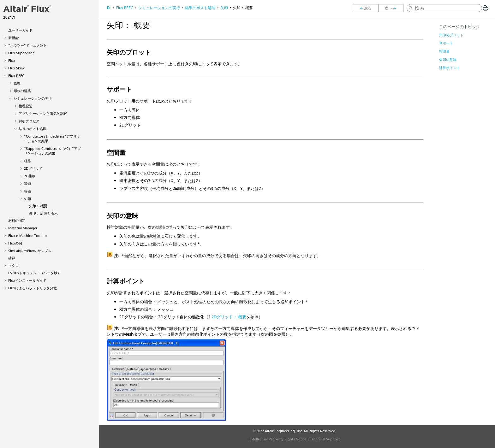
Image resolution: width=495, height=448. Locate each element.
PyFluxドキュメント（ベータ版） (35, 273)
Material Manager (23, 228)
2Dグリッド (33, 168)
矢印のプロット (451, 35)
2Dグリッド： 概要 (229, 317)
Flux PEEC (16, 76)
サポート (446, 43)
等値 (27, 183)
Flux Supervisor (21, 53)
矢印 (27, 199)
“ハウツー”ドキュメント (27, 45)
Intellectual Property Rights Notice (278, 439)
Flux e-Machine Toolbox (28, 236)
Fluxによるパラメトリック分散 (33, 288)
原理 (17, 83)
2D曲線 (30, 176)
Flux (12, 60)
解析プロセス (29, 121)
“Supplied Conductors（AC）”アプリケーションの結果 (52, 151)
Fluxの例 (15, 243)
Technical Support (325, 439)
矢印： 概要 (38, 206)
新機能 (13, 38)
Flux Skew (16, 68)
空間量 (444, 51)
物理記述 (26, 106)
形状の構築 (22, 91)
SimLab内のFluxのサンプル (30, 251)
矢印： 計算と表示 (43, 213)
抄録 (12, 258)
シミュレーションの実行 (33, 98)
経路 (27, 161)
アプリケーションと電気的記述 (43, 113)
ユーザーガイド (20, 30)
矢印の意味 (448, 59)
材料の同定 (17, 220)
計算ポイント (450, 68)
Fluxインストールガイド (27, 280)
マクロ (13, 265)
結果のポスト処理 (33, 129)
